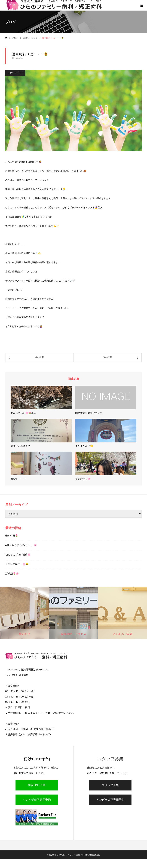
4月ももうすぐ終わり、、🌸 (21, 545)
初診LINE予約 (37, 785)
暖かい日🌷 (12, 536)
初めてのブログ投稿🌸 (18, 555)
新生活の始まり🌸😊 (17, 564)
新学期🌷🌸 (12, 574)
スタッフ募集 (110, 785)
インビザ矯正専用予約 (37, 800)
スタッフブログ (15, 73)
